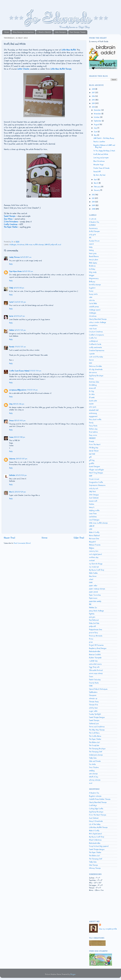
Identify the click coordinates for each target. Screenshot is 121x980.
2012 (94, 195)
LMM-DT (47, 245)
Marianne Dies (94, 539)
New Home (93, 576)
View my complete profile (108, 929)
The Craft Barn (94, 733)
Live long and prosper (101, 158)
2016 (94, 96)
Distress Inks (94, 382)
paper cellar (93, 586)
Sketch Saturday (95, 680)
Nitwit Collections (95, 840)
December (98, 110)
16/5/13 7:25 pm (20, 330)
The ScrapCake (94, 745)
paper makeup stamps (97, 589)
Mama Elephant (94, 535)
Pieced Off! (97, 172)
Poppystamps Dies (96, 630)
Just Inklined (94, 498)
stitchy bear (93, 708)
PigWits (92, 614)
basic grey (93, 253)
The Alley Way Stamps (97, 730)
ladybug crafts (94, 510)
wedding (92, 771)
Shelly (11, 288)
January (97, 190)
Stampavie (93, 695)
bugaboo (92, 288)
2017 (94, 93)
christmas (21, 245)
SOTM (91, 686)
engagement (93, 416)
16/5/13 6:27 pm (19, 316)
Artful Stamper (94, 231)
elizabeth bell (94, 410)
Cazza (11, 437)
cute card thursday (96, 357)
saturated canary (95, 664)
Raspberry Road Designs (98, 648)
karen (11, 316)
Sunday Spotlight (95, 714)
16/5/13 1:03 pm (19, 288)
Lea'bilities (93, 517)
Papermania (93, 598)
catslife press (94, 307)
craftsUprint (93, 341)
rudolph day (93, 661)
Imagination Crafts (96, 482)
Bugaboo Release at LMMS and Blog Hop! (104, 146)
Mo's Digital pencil (95, 834)
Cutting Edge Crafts (96, 809)
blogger (92, 275)
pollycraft (54, 245)
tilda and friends (95, 761)
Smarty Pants (94, 683)
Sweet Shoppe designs (97, 849)
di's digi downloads (96, 369)
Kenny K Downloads (96, 821)
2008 (94, 209)
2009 (94, 205)
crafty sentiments (95, 347)
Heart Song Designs (96, 473)
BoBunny (92, 282)
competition (93, 325)
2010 (94, 202)
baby (91, 247)
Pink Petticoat (94, 620)
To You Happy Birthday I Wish (104, 151)
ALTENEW (92, 225)
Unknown (12, 459)
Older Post (79, 538)
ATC (90, 238)
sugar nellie (93, 711)
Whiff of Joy (94, 777)
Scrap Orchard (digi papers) (99, 846)
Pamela (12, 347)
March (96, 183)
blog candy (93, 272)
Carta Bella (93, 303)
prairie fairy (93, 633)
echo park (93, 407)
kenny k (92, 507)
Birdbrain (92, 266)
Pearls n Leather (99, 142)
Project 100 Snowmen (96, 645)
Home (7, 32)
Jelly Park (92, 492)
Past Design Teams (78, 32)
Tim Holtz (92, 764)
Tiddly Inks (93, 758)
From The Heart (95, 445)
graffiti (92, 463)
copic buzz (93, 329)
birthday (92, 269)
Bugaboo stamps (95, 796)
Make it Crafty (94, 532)
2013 (94, 107)
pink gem (92, 617)
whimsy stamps (95, 780)
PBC (90, 604)
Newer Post (10, 538)
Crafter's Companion (97, 335)
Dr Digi (92, 391)
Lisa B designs (94, 520)
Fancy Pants (93, 426)
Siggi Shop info (94, 667)
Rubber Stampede (95, 658)
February (98, 187)
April (96, 180)
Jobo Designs (60, 32)
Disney (91, 379)
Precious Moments (96, 636)
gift (90, 457)
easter (91, 404)
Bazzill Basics (94, 256)
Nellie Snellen (93, 573)
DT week (92, 397)
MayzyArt (92, 542)
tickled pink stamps (96, 755)
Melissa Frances (95, 545)
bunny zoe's (93, 294)
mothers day (94, 557)
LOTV (91, 529)
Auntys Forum (94, 241)
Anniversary (93, 228)
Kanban (92, 504)
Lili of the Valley (95, 824)
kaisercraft (93, 501)
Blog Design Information (23, 32)
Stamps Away (94, 702)
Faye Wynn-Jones (15, 271)
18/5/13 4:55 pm (20, 421)
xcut (60, 245)
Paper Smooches (95, 595)
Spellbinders (93, 692)
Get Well (92, 454)
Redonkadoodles (95, 651)
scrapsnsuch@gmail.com (18, 390)
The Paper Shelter (95, 739)
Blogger (73, 974)
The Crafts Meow (95, 736)
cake (91, 297)
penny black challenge (96, 611)
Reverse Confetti (95, 655)
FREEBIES (92, 438)
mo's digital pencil (95, 554)
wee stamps (93, 774)
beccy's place (94, 260)
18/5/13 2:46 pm (19, 404)
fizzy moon (93, 435)
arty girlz (92, 235)
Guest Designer (95, 466)
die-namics (93, 372)
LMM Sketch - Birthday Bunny (104, 138)
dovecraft (92, 388)
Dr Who (92, 394)
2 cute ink (93, 219)
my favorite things (96, 564)
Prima (91, 639)
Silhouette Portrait (96, 670)
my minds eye (94, 567)
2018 (94, 89)
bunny (91, 291)
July (96, 128)
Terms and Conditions (97, 727)
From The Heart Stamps (98, 815)
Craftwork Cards (95, 344)
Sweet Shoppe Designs (97, 717)
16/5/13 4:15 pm (21, 302)
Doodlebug (93, 385)
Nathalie (12, 475)
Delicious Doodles (95, 366)
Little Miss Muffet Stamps (98, 827)
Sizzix (91, 677)
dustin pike (93, 401)
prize (91, 642)
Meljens (92, 548)
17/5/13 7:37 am (20, 347)
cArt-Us (92, 300)
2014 (94, 103)
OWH (91, 583)
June (96, 132)
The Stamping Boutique (97, 749)
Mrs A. (11, 492)
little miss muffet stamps (34, 245)
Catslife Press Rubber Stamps (100, 799)
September (98, 121)
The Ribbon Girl (94, 742)
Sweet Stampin (94, 720)
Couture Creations (96, 332)
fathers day (93, 429)
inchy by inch (94, 488)
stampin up (93, 698)
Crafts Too (93, 338)
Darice (91, 360)
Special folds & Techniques (98, 689)
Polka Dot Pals (94, 623)
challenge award (95, 310)
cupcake (92, 354)
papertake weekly (95, 601)
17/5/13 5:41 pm (32, 390)
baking (91, 250)
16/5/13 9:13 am (28, 271)
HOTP (91, 476)
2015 (94, 100)
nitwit (91, 579)
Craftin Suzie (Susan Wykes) (19, 371)
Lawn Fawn (93, 514)
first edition (93, 432)
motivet (92, 561)
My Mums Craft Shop (97, 570)
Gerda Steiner (94, 451)
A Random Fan (94, 222)
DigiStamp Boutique (96, 376)
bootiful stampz (95, 285)
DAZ (91, 363)
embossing (93, 413)
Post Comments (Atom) (22, 543)
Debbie (12, 330)
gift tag (92, 460)
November (98, 114)
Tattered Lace (94, 724)
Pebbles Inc (93, 608)
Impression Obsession (97, 485)
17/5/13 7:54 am (36, 371)
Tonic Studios (94, 767)
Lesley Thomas (14, 257)
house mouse (94, 479)
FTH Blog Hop (94, 448)
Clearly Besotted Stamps (98, 319)
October (97, 117)
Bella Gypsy (93, 263)
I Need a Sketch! (44, 32)
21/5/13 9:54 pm (21, 475)
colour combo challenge (98, 322)
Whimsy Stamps (95, 868)
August (97, 124)
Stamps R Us (94, 705)
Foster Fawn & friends (101, 168)
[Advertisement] (99, 908)
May (96, 135)
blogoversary (94, 278)
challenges (13, 245)
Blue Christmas (99, 161)
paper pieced (93, 592)
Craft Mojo (93, 805)
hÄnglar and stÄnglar (97, 470)
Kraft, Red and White (101, 154)
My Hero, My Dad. (99, 175)
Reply (11, 264)
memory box (94, 551)
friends (92, 441)
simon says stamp (96, 673)
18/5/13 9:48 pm (20, 437)
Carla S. (12, 302)
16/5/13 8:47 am (26, 257)
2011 (93, 198)
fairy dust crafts (95, 419)
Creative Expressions (97, 350)
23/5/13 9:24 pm (20, 492)
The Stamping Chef (96, 752)
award (91, 244)
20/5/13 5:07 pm (22, 459)
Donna (11, 421)
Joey (11, 404)
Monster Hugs (99, 165)
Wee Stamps (93, 865)
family (91, 423)
